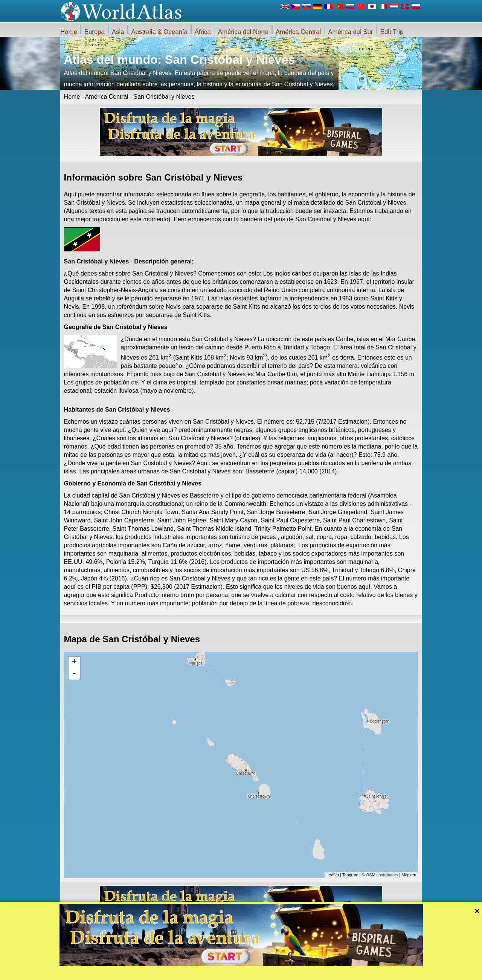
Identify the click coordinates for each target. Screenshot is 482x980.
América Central (298, 32)
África (203, 32)
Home (69, 32)
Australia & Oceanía (159, 32)
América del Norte (243, 32)
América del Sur (350, 32)
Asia (118, 32)
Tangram (350, 875)
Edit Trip (392, 32)
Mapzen (409, 875)
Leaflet (333, 875)
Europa (95, 32)
